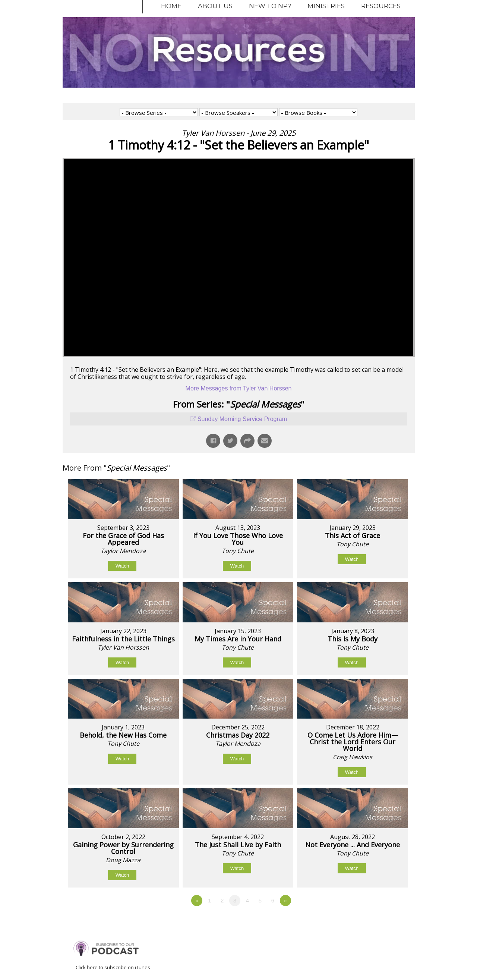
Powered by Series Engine (387, 921)
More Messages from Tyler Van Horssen (239, 388)
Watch (122, 566)
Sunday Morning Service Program (242, 419)
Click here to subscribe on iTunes (113, 967)
